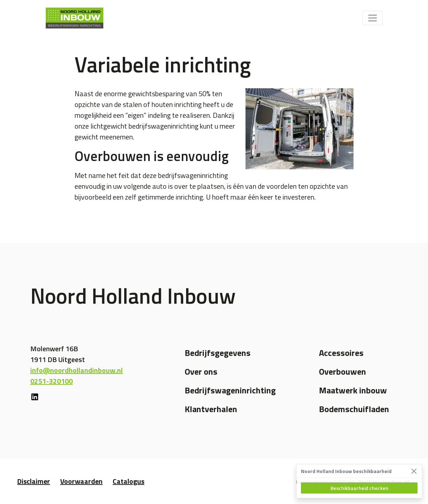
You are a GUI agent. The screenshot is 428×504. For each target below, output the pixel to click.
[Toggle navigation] (373, 18)
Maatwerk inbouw (353, 390)
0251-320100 (51, 381)
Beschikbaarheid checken (359, 488)
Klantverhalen (211, 409)
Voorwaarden (81, 481)
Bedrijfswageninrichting (230, 390)
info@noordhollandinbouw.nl (76, 370)
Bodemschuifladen (354, 409)
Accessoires (341, 353)
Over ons (201, 371)
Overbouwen (343, 371)
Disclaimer (34, 481)
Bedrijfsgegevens (218, 353)
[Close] (414, 471)
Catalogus (129, 481)
